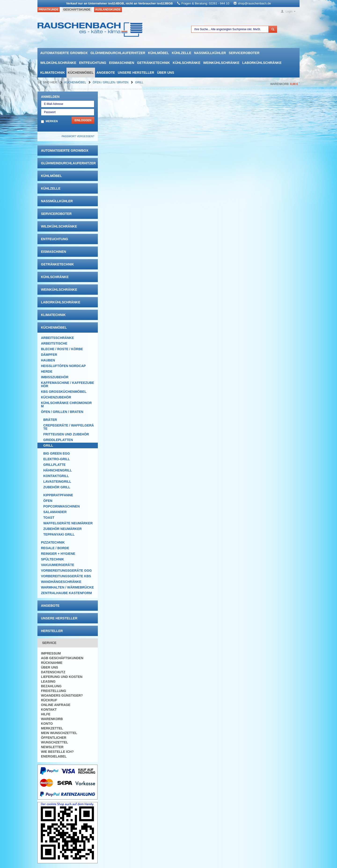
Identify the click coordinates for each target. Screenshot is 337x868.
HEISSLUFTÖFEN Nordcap (63, 366)
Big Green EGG (57, 453)
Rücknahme (52, 663)
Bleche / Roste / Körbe (62, 349)
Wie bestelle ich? (57, 752)
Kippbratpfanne (58, 495)
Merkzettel (52, 728)
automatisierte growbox (64, 53)
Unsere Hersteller (136, 73)
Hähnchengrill (58, 470)
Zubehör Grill (57, 487)
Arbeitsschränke (57, 338)
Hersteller (52, 631)
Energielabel (54, 756)
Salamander (55, 512)
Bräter (50, 420)
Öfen (48, 501)
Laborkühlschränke (262, 63)
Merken (52, 121)
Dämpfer (49, 355)
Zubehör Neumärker (62, 529)
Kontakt (49, 710)
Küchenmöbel (81, 73)
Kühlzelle (181, 53)
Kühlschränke (187, 63)
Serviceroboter (244, 53)
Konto (47, 724)
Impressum (51, 653)
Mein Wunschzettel (59, 733)
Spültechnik (53, 559)
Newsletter (52, 747)
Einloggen (83, 120)
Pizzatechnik (53, 542)
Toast (49, 518)
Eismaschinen (122, 63)
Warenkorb (52, 719)
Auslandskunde (108, 10)
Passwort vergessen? (78, 136)
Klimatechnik (53, 73)
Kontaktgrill (56, 476)
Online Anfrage (56, 705)
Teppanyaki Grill (59, 534)
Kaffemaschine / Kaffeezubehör (68, 384)
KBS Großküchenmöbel (64, 392)
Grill (139, 82)
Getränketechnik (153, 63)
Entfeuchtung (93, 63)
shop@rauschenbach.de (254, 3)
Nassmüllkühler (210, 53)
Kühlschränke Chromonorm (66, 405)
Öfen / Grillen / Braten (111, 82)
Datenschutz (53, 672)
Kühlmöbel (159, 53)
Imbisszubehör (55, 377)
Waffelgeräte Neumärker (68, 523)
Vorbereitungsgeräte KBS (66, 576)
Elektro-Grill (57, 459)
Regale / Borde (55, 548)
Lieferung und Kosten (62, 677)
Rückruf (49, 700)
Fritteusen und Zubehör (66, 434)
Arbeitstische (54, 343)
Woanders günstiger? (62, 695)
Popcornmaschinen (62, 506)
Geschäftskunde (77, 10)
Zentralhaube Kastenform (66, 593)
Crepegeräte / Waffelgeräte (69, 427)
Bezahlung (51, 686)
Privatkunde (49, 10)
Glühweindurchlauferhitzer (118, 53)
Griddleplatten (58, 440)
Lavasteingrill (57, 482)
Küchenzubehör (56, 397)
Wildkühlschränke (58, 63)
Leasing (48, 681)
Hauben (48, 360)
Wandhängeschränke (61, 582)
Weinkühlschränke (221, 63)
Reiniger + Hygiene (58, 554)
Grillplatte (54, 465)
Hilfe (46, 714)
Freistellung (53, 691)
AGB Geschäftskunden (62, 658)
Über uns (166, 73)
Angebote (106, 73)
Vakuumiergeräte (58, 565)
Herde (47, 371)
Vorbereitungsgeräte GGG (66, 570)
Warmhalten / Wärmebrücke (67, 587)
